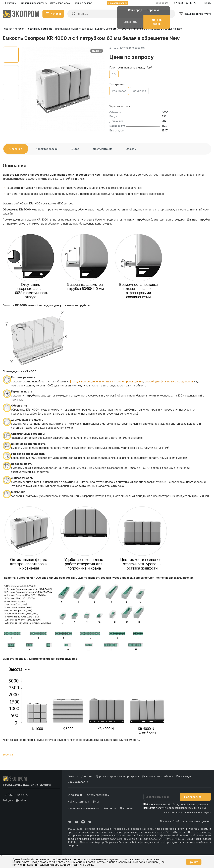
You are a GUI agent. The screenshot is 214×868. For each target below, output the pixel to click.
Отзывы (131, 149)
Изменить (130, 22)
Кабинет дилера (78, 802)
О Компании (75, 795)
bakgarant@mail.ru (14, 800)
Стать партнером (98, 795)
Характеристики (47, 149)
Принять (194, 862)
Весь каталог (78, 782)
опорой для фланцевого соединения (169, 381)
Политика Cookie (82, 865)
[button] (16, 795)
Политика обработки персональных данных (185, 821)
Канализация (184, 776)
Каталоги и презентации (84, 808)
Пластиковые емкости (40, 29)
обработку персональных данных (186, 804)
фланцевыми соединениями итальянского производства (106, 381)
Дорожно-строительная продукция (117, 776)
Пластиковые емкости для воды (74, 29)
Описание (16, 149)
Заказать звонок (118, 3)
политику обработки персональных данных (181, 808)
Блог (96, 802)
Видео (75, 149)
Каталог (19, 29)
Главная (7, 29)
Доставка (126, 808)
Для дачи (87, 776)
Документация (103, 149)
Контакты (110, 808)
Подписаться (196, 797)
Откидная (139, 91)
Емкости (73, 776)
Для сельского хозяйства (157, 776)
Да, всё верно (157, 22)
